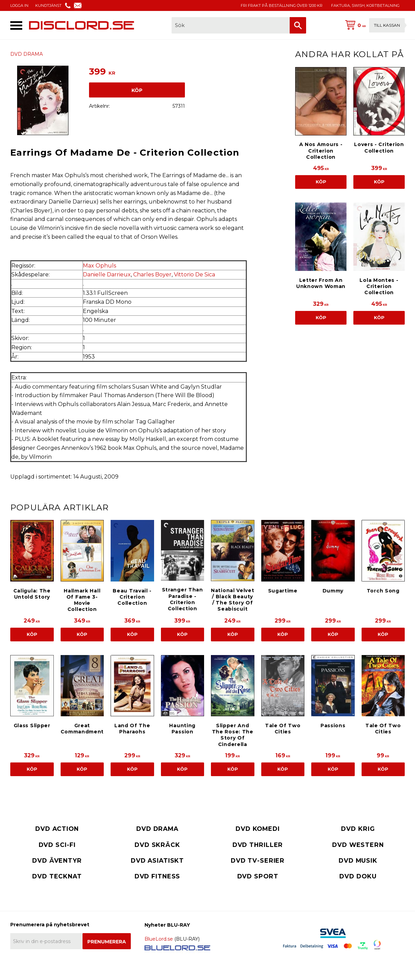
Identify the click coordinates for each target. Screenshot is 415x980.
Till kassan (387, 25)
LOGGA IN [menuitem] (19, 5)
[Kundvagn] (374, 25)
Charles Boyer (152, 275)
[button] (16, 25)
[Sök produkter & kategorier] (231, 25)
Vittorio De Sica (194, 275)
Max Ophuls (99, 266)
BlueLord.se (159, 939)
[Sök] (298, 25)
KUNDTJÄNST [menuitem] (48, 5)
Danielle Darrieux (107, 275)
